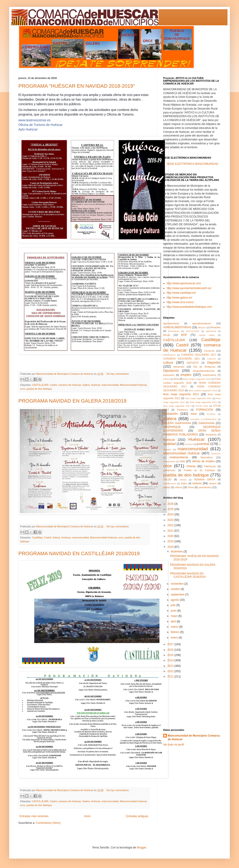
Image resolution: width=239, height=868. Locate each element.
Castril (53, 385)
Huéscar (96, 385)
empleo (186, 375)
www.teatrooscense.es (34, 120)
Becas (167, 335)
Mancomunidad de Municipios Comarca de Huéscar (194, 738)
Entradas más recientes (34, 816)
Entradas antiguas (137, 816)
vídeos (178, 487)
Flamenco (182, 410)
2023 (171, 520)
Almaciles (215, 327)
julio (174, 605)
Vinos (191, 487)
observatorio (169, 461)
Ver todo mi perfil (174, 745)
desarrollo (179, 367)
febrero (175, 632)
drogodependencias (204, 371)
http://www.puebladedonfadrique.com (189, 307)
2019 (171, 541)
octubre (176, 589)
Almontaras (174, 331)
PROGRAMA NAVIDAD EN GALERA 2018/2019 (72, 401)
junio (174, 611)
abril (174, 621)
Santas (183, 480)
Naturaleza (207, 457)
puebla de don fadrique (39, 389)
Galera (86, 385)
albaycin (202, 327)
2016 (171, 650)
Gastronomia (206, 423)
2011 (171, 676)
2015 (171, 655)
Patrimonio (210, 466)
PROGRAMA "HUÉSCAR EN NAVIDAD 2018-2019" (77, 86)
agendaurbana (171, 323)
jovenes (189, 444)
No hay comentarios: (118, 374)
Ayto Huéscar (28, 129)
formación (170, 414)
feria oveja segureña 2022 (203, 402)
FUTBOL (211, 414)
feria (176, 379)
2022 (171, 525)
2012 (171, 671)
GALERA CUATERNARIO (203, 419)
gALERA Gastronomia (177, 423)
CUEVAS (212, 359)
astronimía (211, 331)
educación (169, 375)
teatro (184, 483)
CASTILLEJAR (40, 385)
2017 (171, 644)
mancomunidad (110, 385)
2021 (171, 531)
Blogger (141, 848)
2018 (171, 547)
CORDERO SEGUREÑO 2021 (181, 359)
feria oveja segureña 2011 (181, 394)
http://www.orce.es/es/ (180, 302)
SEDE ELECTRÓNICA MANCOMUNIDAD (192, 164)
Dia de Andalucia (204, 367)
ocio (182, 461)
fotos (194, 414)
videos (167, 487)
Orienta (191, 466)
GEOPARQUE (172, 427)
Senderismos (170, 483)
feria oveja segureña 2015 (198, 398)
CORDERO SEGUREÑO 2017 (199, 355)
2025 (171, 509)
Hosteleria (211, 435)
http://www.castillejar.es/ (181, 293)
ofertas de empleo (203, 461)
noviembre (178, 584)
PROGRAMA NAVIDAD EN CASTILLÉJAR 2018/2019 (79, 553)
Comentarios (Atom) (48, 823)
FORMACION (205, 410)
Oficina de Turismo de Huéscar (40, 125)
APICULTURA (193, 331)
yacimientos (205, 487)
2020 (171, 536)
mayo (175, 616)
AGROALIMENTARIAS (177, 327)
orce (23, 389)
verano (213, 483)
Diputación (171, 371)
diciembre (177, 552)
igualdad (169, 444)
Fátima (166, 379)
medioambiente (179, 457)
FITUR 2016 (202, 406)
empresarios (209, 375)
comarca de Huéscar (70, 385)
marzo (175, 627)
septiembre (178, 595)
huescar (169, 440)
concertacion (169, 355)
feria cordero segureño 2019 (203, 390)
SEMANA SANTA (204, 479)
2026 (171, 504)
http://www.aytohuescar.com (184, 283)
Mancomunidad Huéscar (133, 385)
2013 (171, 666)
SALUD (167, 479)
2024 (171, 514)
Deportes (214, 363)
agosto (175, 600)
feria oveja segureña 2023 (177, 406)
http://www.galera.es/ (179, 298)
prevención (169, 470)
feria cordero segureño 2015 (197, 379)
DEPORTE (193, 363)
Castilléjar (37, 537)
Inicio (87, 816)
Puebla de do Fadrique (199, 470)
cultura (168, 363)
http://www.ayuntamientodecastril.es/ (189, 288)
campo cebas (207, 335)
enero (175, 638)
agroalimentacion (202, 323)
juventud (203, 444)
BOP (184, 335)
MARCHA (216, 454)
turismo (197, 483)
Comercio (209, 351)
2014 (171, 660)
